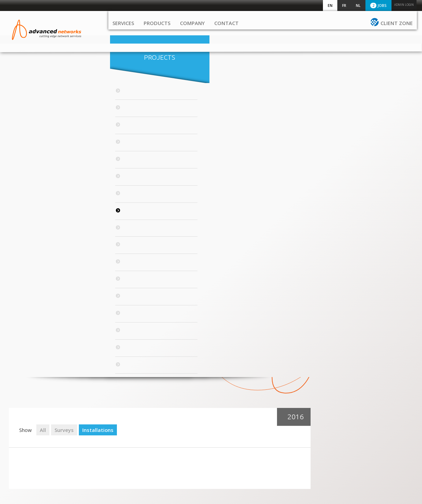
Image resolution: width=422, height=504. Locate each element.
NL (358, 5)
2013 (29, 256)
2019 (29, 162)
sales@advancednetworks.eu (329, 425)
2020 (29, 147)
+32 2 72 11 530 (315, 411)
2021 (29, 131)
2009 (29, 317)
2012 (29, 271)
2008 (29, 333)
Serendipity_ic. (406, 495)
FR (344, 5)
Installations (201, 98)
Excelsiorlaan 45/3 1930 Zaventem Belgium (318, 445)
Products (157, 33)
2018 (29, 178)
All (146, 98)
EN (330, 5)
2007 (29, 349)
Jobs (378, 5)
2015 (29, 224)
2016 (29, 209)
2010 (29, 302)
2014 (29, 240)
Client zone (397, 33)
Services (123, 33)
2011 (29, 286)
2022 (29, 116)
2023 (29, 101)
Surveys (167, 98)
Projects (57, 67)
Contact (226, 33)
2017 (29, 194)
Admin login (404, 5)
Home (19, 406)
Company (192, 33)
